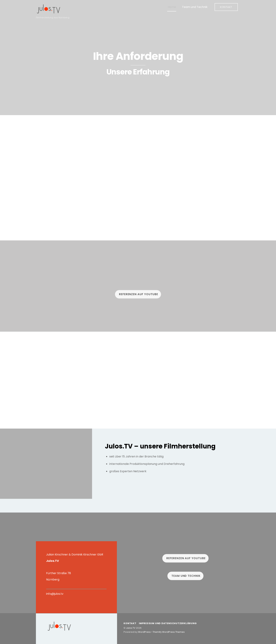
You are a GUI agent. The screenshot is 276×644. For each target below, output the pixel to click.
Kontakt (226, 7)
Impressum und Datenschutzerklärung (168, 623)
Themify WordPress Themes (169, 632)
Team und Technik (195, 7)
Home (172, 7)
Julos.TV (131, 628)
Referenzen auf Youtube (139, 294)
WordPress (144, 632)
